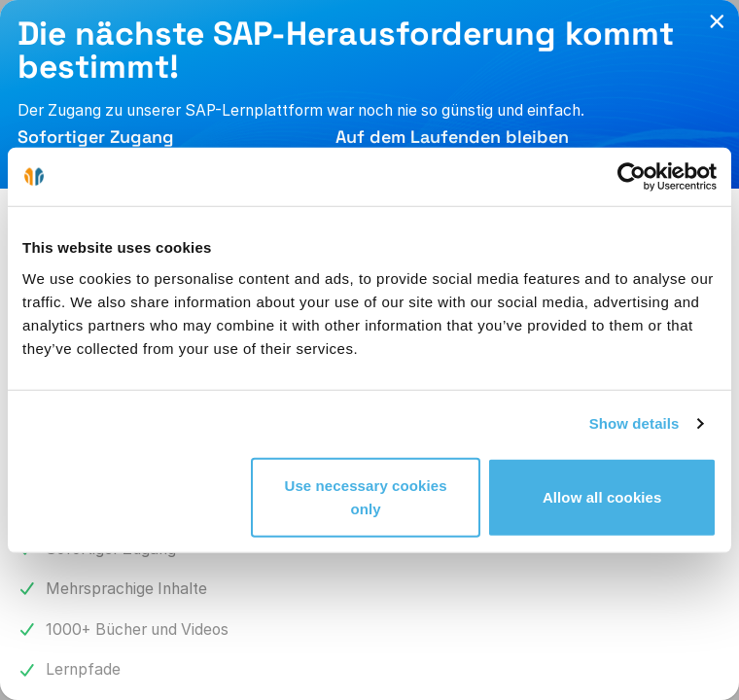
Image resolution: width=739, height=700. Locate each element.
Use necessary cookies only (365, 496)
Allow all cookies (602, 496)
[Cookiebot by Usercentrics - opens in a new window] (632, 177)
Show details (634, 423)
